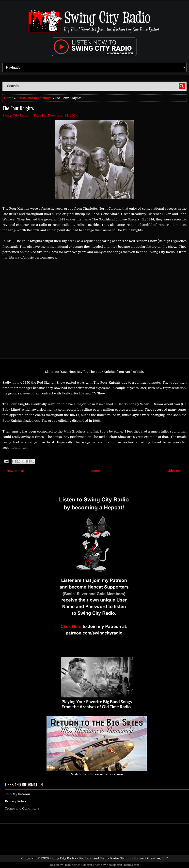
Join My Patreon (17, 794)
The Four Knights (18, 108)
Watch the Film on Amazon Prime (97, 774)
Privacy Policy (16, 801)
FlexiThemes (72, 865)
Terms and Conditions (22, 808)
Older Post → (177, 471)
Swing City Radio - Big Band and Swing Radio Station (90, 858)
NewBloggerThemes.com (123, 865)
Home (8, 98)
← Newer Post (13, 471)
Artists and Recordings (34, 98)
